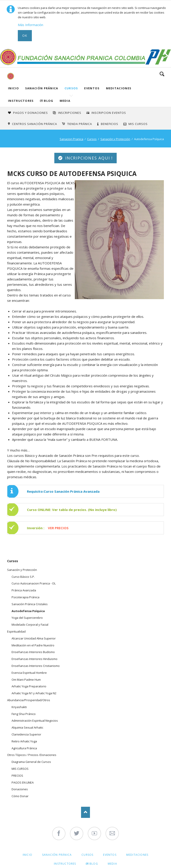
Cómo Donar (20, 796)
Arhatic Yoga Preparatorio (29, 686)
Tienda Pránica (80, 124)
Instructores (21, 101)
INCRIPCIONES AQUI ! (88, 158)
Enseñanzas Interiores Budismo (33, 652)
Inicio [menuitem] (27, 855)
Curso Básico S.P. (23, 577)
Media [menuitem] (112, 864)
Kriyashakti (19, 707)
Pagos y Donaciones (31, 113)
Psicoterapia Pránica (25, 597)
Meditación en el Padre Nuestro (33, 645)
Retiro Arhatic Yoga (24, 741)
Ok (25, 36)
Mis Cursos (138, 124)
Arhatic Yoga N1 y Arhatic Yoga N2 (34, 693)
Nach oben (85, 812)
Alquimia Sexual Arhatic (27, 727)
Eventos (92, 88)
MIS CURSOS (20, 769)
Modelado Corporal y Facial (30, 625)
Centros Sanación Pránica (34, 124)
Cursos (71, 88)
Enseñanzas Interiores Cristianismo (36, 666)
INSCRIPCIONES (70, 113)
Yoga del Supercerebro (27, 618)
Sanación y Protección (115, 139)
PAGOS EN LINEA (23, 782)
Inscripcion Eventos (109, 113)
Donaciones (20, 789)
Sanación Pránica (42, 88)
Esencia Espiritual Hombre (29, 673)
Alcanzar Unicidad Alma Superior (34, 638)
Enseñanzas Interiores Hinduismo (35, 659)
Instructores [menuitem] (65, 864)
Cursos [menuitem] (87, 855)
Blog (49, 101)
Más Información (31, 25)
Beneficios (110, 124)
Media (65, 101)
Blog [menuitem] (94, 864)
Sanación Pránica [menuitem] (57, 855)
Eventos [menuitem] (110, 855)
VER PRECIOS (58, 528)
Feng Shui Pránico (24, 714)
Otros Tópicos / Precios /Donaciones (32, 755)
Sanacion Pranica (71, 139)
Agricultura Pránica (24, 748)
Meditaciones (119, 88)
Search (162, 74)
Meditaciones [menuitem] (137, 855)
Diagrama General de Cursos (31, 762)
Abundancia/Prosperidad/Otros (29, 700)
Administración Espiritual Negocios (35, 721)
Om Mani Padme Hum (26, 680)
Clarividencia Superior (26, 734)
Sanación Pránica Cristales (30, 604)
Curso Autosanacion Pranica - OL (34, 583)
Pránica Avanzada (24, 590)
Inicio (13, 88)
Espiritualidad (16, 631)
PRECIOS (17, 776)
